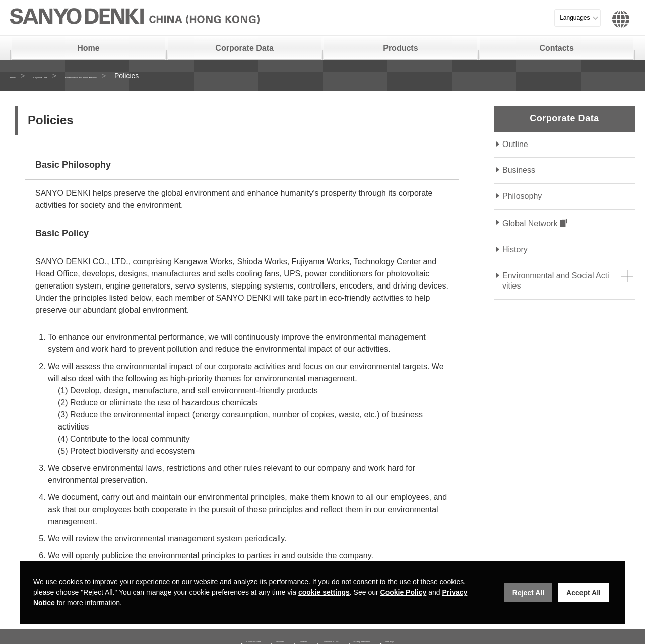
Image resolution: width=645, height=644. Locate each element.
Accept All (584, 593)
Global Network (530, 223)
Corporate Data (244, 48)
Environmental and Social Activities (167, 76)
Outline (515, 144)
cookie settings (324, 592)
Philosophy (522, 196)
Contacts (556, 48)
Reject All (528, 593)
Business (519, 170)
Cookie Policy (404, 592)
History (515, 249)
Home (88, 48)
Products (400, 48)
